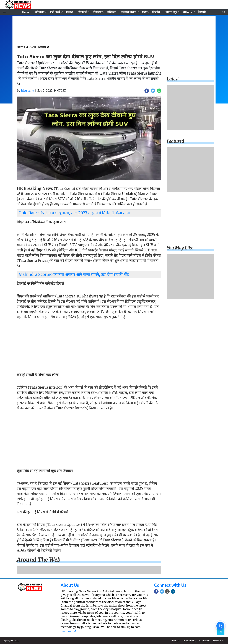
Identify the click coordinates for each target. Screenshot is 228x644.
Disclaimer (218, 641)
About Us (70, 585)
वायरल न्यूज (172, 12)
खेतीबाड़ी (83, 12)
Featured (175, 141)
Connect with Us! (171, 585)
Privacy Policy (189, 641)
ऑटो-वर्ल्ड (55, 12)
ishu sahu (28, 90)
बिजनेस (156, 12)
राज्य (144, 12)
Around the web (39, 560)
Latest (173, 79)
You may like (180, 248)
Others (188, 12)
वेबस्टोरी (202, 12)
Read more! (68, 631)
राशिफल (111, 12)
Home (26, 12)
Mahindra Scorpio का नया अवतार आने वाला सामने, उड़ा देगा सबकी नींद (74, 274)
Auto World (38, 47)
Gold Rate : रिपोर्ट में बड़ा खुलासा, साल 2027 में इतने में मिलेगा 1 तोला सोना (74, 213)
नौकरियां (97, 12)
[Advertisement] (89, 347)
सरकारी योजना (129, 12)
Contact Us (205, 641)
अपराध (69, 12)
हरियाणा (39, 12)
